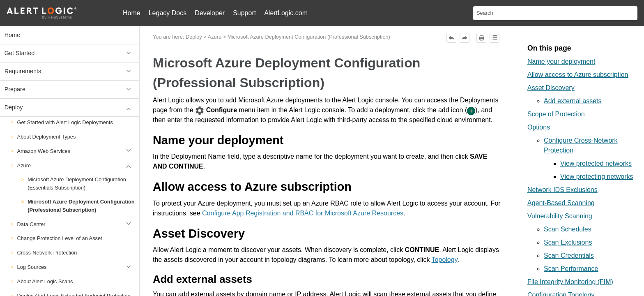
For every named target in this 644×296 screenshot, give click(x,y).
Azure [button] (76, 165)
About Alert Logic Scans (45, 281)
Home (132, 13)
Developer (210, 13)
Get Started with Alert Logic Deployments (65, 122)
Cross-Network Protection (47, 253)
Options (539, 127)
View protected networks (596, 163)
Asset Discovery (551, 88)
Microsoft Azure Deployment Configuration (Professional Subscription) (81, 206)
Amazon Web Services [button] (76, 151)
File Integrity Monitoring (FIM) (570, 282)
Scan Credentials (569, 256)
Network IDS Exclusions (562, 190)
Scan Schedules (568, 229)
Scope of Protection (556, 114)
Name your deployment (561, 61)
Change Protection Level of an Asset (60, 238)
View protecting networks (597, 177)
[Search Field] (555, 13)
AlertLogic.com (286, 13)
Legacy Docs (168, 13)
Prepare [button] (70, 89)
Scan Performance (571, 269)
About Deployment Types (47, 137)
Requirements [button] (70, 71)
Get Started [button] (70, 53)
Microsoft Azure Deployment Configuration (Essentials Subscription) (77, 183)
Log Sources (76, 267)
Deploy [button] (70, 108)
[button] (130, 267)
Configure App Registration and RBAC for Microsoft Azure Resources (303, 213)
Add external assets (573, 101)
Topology (445, 260)
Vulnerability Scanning (560, 216)
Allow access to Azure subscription (578, 75)
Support (244, 13)
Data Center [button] (76, 224)
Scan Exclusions (568, 242)
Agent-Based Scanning (561, 203)
